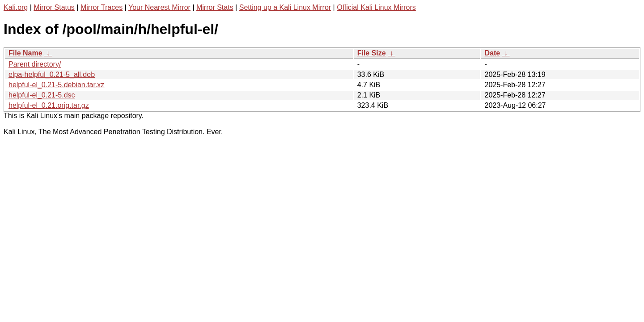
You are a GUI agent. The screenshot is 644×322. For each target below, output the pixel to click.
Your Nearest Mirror (159, 7)
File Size (372, 53)
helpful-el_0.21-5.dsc (42, 95)
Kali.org (16, 7)
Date (492, 53)
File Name (25, 53)
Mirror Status (54, 7)
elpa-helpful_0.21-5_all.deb (52, 74)
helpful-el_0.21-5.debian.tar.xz (56, 85)
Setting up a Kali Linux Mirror (285, 7)
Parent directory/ (35, 64)
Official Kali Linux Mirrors (376, 7)
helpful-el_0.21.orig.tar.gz (49, 105)
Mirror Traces (102, 7)
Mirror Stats (215, 7)
